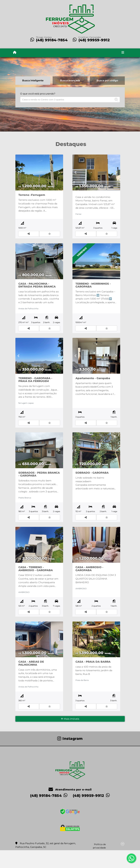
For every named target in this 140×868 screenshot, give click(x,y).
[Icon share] (70, 756)
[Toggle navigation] (123, 53)
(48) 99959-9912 (94, 40)
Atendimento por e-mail (70, 807)
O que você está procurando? (38, 94)
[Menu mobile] (15, 53)
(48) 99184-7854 (52, 40)
